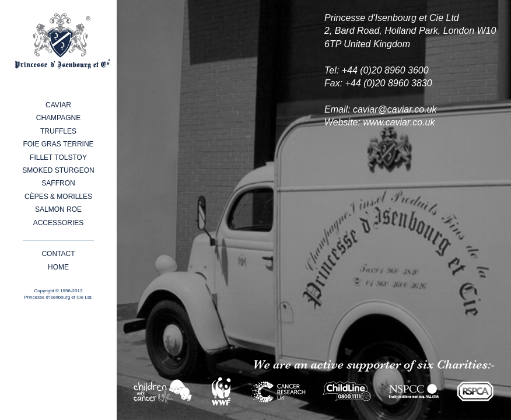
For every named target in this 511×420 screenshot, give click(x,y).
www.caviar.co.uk (399, 122)
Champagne (58, 118)
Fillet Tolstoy (58, 157)
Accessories (59, 223)
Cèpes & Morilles (58, 197)
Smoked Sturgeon (58, 170)
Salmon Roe (58, 209)
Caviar (58, 105)
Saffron (58, 183)
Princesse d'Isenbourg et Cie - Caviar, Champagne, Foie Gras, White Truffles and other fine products (62, 41)
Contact (58, 254)
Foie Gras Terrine (58, 144)
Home (58, 267)
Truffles (58, 131)
